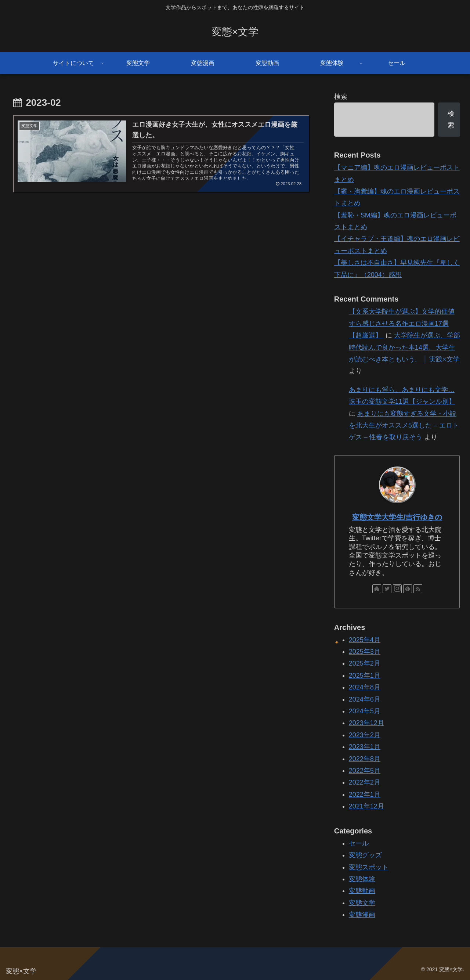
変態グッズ (365, 855)
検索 (341, 97)
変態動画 (362, 891)
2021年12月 (366, 806)
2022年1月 (365, 795)
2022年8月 (365, 759)
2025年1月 (365, 675)
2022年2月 (365, 782)
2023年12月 (366, 723)
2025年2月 (365, 663)
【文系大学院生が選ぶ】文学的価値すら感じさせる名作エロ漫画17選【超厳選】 (402, 323)
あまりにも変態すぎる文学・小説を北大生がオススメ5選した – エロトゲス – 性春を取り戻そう (404, 426)
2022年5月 (365, 771)
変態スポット (369, 867)
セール (359, 843)
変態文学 (362, 903)
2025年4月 (365, 640)
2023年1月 (365, 747)
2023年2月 (365, 735)
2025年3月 (365, 652)
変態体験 (362, 879)
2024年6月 (365, 699)
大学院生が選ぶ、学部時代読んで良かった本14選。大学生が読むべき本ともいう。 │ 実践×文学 (404, 347)
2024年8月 (365, 687)
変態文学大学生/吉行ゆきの (397, 517)
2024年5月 (365, 711)
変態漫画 (362, 915)
